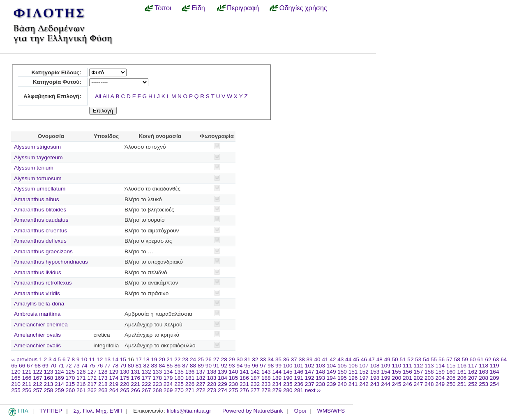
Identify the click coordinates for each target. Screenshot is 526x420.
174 (114, 378)
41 (325, 359)
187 (255, 378)
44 (348, 359)
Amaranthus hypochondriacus (51, 262)
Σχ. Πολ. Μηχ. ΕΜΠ (97, 411)
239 (331, 384)
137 (201, 372)
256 (27, 390)
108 (375, 366)
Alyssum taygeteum (38, 157)
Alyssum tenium (34, 168)
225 (179, 384)
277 (255, 390)
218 (103, 384)
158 (429, 372)
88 (193, 366)
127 (92, 372)
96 (255, 366)
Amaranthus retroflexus (43, 283)
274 (223, 390)
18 (146, 359)
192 (310, 378)
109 (386, 366)
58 (457, 359)
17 (139, 359)
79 (123, 366)
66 (22, 366)
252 (473, 384)
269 (168, 390)
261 (81, 390)
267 (146, 390)
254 (495, 384)
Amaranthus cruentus (40, 231)
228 (212, 384)
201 (407, 378)
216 (81, 384)
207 (473, 378)
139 (223, 372)
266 (135, 390)
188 (266, 378)
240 (342, 384)
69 (45, 366)
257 (38, 390)
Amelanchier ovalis (37, 335)
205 (451, 378)
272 (201, 390)
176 (135, 378)
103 (320, 366)
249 (440, 384)
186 (244, 378)
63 (496, 359)
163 (483, 372)
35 (278, 359)
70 (53, 366)
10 (84, 359)
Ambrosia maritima (37, 314)
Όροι (300, 411)
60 (473, 359)
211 (27, 384)
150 (342, 372)
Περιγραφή (243, 8)
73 (76, 366)
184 (223, 378)
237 (310, 384)
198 (375, 378)
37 (294, 359)
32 (255, 359)
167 (38, 378)
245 (397, 384)
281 (299, 390)
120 (16, 372)
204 (440, 378)
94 (239, 366)
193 (320, 378)
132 (146, 372)
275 (234, 390)
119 (495, 366)
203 (429, 378)
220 (125, 384)
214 (59, 384)
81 (139, 366)
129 (114, 372)
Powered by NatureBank (253, 411)
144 (277, 372)
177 (146, 378)
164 (495, 372)
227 (201, 384)
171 (81, 378)
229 (223, 384)
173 (103, 378)
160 (451, 372)
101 (299, 366)
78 (115, 366)
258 (49, 390)
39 (310, 359)
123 (49, 372)
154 (386, 372)
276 (244, 390)
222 (146, 384)
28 (224, 359)
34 (271, 359)
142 (255, 372)
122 (38, 372)
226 (190, 384)
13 (107, 359)
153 (375, 372)
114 (440, 366)
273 (212, 390)
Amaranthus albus (37, 199)
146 (299, 372)
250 (451, 384)
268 (157, 390)
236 (299, 384)
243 (375, 384)
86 (177, 366)
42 (333, 359)
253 (483, 384)
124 (59, 372)
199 (386, 378)
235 (288, 384)
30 (239, 359)
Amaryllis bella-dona (39, 304)
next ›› (313, 390)
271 (190, 390)
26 (209, 359)
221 (135, 384)
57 (449, 359)
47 (372, 359)
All (98, 96)
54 (426, 359)
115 (451, 366)
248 (429, 384)
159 (440, 372)
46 (364, 359)
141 (244, 372)
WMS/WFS (331, 411)
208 (483, 378)
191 (299, 378)
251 (462, 384)
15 (123, 359)
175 (125, 378)
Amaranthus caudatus (41, 220)
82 (146, 366)
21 (170, 359)
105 (342, 366)
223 (157, 384)
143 (266, 372)
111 (407, 366)
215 (70, 384)
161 (462, 372)
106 (353, 366)
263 (103, 390)
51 (403, 359)
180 (179, 378)
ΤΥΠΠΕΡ (51, 411)
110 (397, 366)
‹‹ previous (24, 359)
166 (27, 378)
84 (162, 366)
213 (49, 384)
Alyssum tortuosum (38, 178)
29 (232, 359)
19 (154, 359)
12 (100, 359)
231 (244, 384)
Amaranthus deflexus (40, 241)
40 (317, 359)
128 (103, 372)
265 (125, 390)
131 (135, 372)
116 (462, 366)
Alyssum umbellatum (40, 189)
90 (209, 366)
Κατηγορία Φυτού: (57, 82)
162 (473, 372)
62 (488, 359)
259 (59, 390)
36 (286, 359)
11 (92, 359)
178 (157, 378)
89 (201, 366)
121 (27, 372)
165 (16, 378)
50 (395, 359)
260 (70, 390)
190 (288, 378)
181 (190, 378)
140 (234, 372)
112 (419, 366)
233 (266, 384)
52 (410, 359)
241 (353, 384)
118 (483, 366)
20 (162, 359)
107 (364, 366)
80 (131, 366)
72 (69, 366)
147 (310, 372)
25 (201, 359)
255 (16, 390)
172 (92, 378)
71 (61, 366)
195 (342, 378)
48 (380, 359)
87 (185, 366)
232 (255, 384)
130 (125, 372)
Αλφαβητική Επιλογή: (52, 96)
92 (224, 366)
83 (154, 366)
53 (418, 359)
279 (277, 390)
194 (331, 378)
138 (212, 372)
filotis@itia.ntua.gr (189, 411)
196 (353, 378)
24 (193, 359)
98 (271, 366)
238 (320, 384)
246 (407, 384)
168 (49, 378)
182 (201, 378)
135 (179, 372)
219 (114, 384)
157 (419, 372)
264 (114, 390)
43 (340, 359)
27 (216, 359)
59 (465, 359)
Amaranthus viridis (37, 293)
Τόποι (163, 8)
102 (310, 366)
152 (364, 372)
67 (30, 366)
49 (387, 359)
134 (168, 372)
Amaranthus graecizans (43, 251)
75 (92, 366)
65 (14, 366)
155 (397, 372)
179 (168, 378)
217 (92, 384)
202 (419, 378)
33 (263, 359)
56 (442, 359)
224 (168, 384)
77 (107, 366)
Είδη (198, 8)
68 (38, 366)
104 (331, 366)
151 (353, 372)
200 (397, 378)
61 (481, 359)
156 (407, 372)
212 (38, 384)
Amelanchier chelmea (41, 325)
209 (495, 378)
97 (263, 366)
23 (185, 359)
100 (288, 366)
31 (247, 359)
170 (70, 378)
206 (462, 378)
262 (92, 390)
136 (190, 372)
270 (179, 390)
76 (100, 366)
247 (419, 384)
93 (232, 366)
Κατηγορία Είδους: (56, 72)
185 (234, 378)
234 (277, 384)
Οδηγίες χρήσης (303, 8)
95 (247, 366)
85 (170, 366)
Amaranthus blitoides (40, 210)
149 (331, 372)
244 (386, 384)
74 (84, 366)
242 (364, 384)
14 (115, 359)
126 (81, 372)
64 (504, 359)
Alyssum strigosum (37, 147)
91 (216, 366)
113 (429, 366)
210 (16, 384)
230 (234, 384)
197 (364, 378)
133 (157, 372)
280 (288, 390)
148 (320, 372)
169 (59, 378)
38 (302, 359)
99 (278, 366)
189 (277, 378)
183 (212, 378)
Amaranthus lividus (38, 272)
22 (177, 359)
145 (288, 372)
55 (434, 359)
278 (266, 390)
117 (473, 366)
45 (356, 359)
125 (70, 372)
